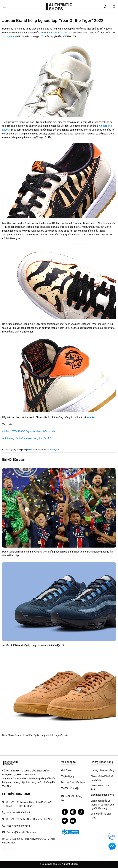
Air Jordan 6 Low (58, 33)
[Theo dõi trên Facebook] (65, 812)
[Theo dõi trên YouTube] (73, 821)
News (30, 450)
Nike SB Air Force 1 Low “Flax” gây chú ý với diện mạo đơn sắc (35, 735)
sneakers (92, 417)
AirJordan (51, 450)
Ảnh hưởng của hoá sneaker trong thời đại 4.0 (27, 438)
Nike (42, 33)
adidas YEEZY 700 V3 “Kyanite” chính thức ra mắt (29, 431)
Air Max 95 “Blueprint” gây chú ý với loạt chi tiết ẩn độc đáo (34, 645)
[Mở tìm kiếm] (105, 7)
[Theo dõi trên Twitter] (65, 821)
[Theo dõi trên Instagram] (73, 812)
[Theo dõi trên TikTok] (81, 812)
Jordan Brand (9, 37)
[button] (4, 7)
